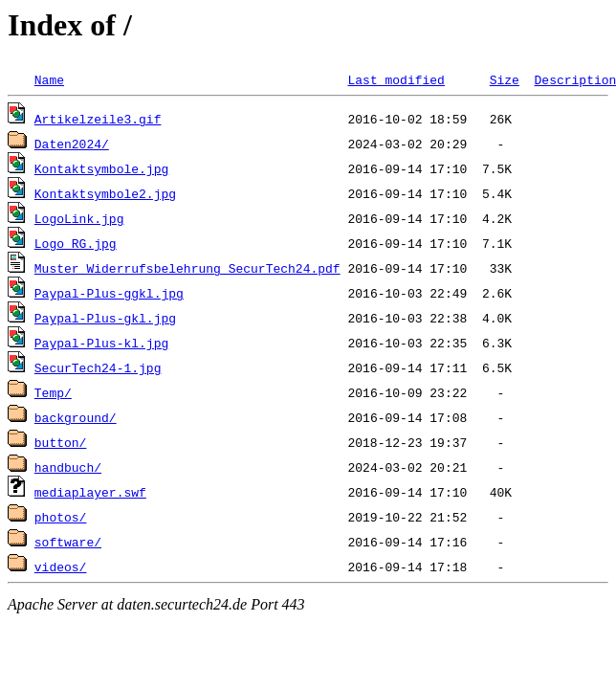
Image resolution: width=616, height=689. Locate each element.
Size (505, 79)
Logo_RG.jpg (76, 243)
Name (49, 79)
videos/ (61, 567)
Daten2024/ (72, 144)
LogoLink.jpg (79, 218)
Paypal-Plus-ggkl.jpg (109, 293)
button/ (61, 442)
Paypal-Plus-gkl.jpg (105, 318)
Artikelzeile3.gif (98, 119)
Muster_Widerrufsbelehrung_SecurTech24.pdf (187, 268)
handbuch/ (68, 467)
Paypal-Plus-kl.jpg (101, 343)
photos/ (61, 517)
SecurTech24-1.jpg (98, 367)
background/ (76, 417)
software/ (68, 542)
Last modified (396, 79)
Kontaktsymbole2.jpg (105, 193)
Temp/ (53, 392)
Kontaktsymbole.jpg (101, 168)
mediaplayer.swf (90, 492)
